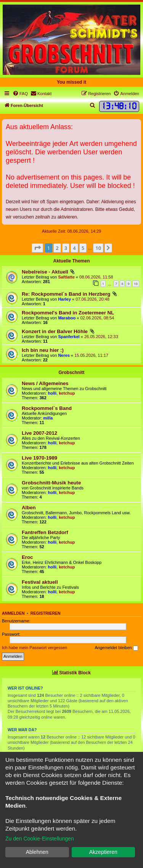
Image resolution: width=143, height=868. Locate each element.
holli (52, 393)
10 (136, 284)
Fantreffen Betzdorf (45, 532)
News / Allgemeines (45, 383)
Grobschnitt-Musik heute (51, 483)
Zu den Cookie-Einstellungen (40, 839)
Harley (64, 299)
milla (48, 418)
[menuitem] (20, 94)
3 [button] (66, 248)
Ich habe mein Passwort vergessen (35, 648)
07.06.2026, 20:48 (92, 299)
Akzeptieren (103, 852)
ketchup (67, 393)
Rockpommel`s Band (47, 408)
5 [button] (83, 248)
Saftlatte (66, 277)
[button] (37, 248)
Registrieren (46, 613)
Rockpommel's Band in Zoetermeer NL (68, 313)
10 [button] (98, 248)
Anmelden (13, 613)
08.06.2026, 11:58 (96, 277)
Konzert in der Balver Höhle (55, 331)
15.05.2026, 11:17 (91, 355)
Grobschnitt (72, 372)
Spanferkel (69, 337)
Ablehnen (37, 852)
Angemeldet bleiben (116, 648)
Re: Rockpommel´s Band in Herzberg (66, 294)
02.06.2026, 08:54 (97, 318)
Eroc (27, 557)
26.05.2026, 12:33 (101, 337)
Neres (64, 355)
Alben (29, 508)
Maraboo (67, 318)
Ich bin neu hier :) (43, 350)
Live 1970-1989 (39, 458)
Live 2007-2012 (39, 433)
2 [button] (57, 248)
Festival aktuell (40, 582)
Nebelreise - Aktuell (45, 272)
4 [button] (74, 248)
